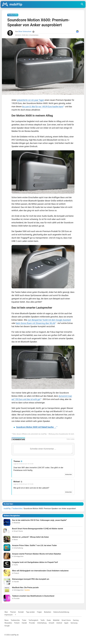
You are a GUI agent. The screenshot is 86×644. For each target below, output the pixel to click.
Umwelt (51, 623)
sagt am (23, 464)
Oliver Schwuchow (25, 32)
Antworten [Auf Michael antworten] (68, 492)
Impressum (9, 615)
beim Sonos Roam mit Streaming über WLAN (35, 323)
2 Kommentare (34, 35)
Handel (24, 623)
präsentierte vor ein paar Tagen (31, 100)
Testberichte (15, 620)
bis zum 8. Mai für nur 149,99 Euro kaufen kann (43, 107)
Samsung (74, 623)
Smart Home (66, 620)
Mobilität (56, 620)
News (6, 620)
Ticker (24, 620)
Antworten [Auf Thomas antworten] (68, 474)
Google (7, 626)
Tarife (42, 620)
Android (59, 623)
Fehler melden (71, 439)
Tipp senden (30, 612)
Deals (49, 620)
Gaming (76, 620)
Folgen (39, 612)
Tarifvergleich (33, 620)
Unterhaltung (42, 623)
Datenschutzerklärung (61, 612)
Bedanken (48, 612)
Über (6, 612)
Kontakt (21, 612)
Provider (32, 623)
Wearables (8, 623)
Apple (66, 623)
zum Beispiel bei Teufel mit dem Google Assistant (49, 320)
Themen (13, 612)
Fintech (17, 623)
